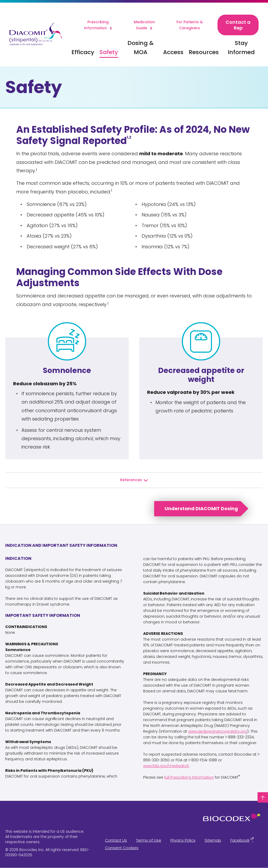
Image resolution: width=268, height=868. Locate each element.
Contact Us (116, 840)
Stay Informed (241, 48)
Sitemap (213, 840)
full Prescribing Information (189, 777)
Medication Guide (144, 25)
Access (173, 52)
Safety (109, 52)
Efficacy (83, 52)
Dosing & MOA (141, 48)
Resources (204, 52)
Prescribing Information (96, 25)
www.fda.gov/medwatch (166, 766)
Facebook (240, 840)
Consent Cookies (122, 848)
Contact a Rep (238, 25)
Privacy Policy (183, 840)
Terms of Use (149, 840)
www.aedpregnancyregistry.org (218, 731)
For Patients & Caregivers (190, 25)
